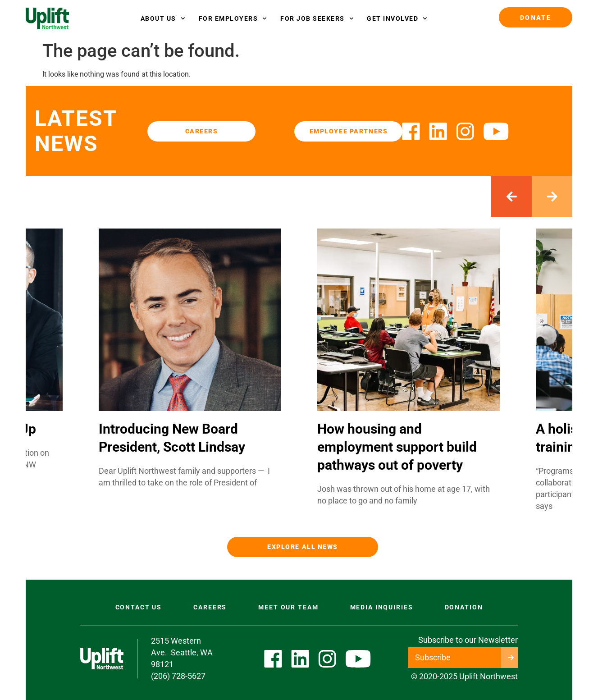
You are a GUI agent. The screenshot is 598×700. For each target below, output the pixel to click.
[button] (511, 197)
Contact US (139, 607)
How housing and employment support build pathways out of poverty (397, 447)
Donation (464, 607)
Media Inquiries (382, 607)
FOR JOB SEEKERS (317, 18)
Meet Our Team (288, 607)
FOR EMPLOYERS (233, 18)
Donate (536, 18)
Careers (210, 607)
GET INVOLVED (397, 18)
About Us (163, 18)
